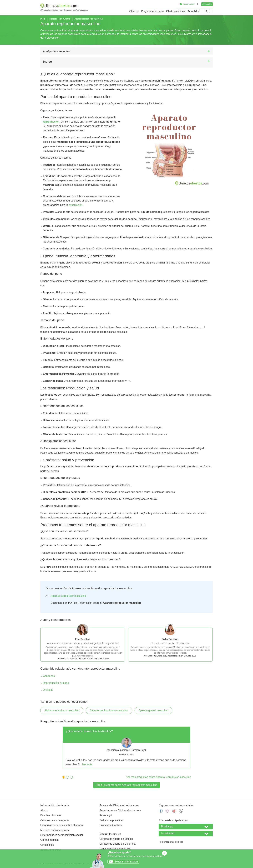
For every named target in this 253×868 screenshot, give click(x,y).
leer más (87, 764)
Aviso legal (106, 815)
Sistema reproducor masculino (62, 710)
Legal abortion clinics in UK (115, 849)
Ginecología (47, 845)
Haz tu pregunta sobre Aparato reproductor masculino (127, 785)
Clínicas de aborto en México (116, 839)
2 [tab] (67, 777)
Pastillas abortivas (51, 815)
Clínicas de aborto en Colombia (118, 844)
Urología (48, 690)
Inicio (43, 19)
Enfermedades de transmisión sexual (62, 835)
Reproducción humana (60, 19)
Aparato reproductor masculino (68, 596)
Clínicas (134, 11)
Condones (49, 676)
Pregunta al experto (152, 11)
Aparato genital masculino (153, 710)
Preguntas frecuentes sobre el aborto (62, 825)
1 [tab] (63, 777)
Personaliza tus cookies (171, 842)
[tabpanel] (126, 747)
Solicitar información (123, 862)
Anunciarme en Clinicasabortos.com (120, 810)
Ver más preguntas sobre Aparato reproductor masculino (159, 777)
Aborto (44, 810)
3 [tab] (71, 777)
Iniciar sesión (187, 4)
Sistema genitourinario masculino (109, 710)
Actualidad (194, 11)
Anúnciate (207, 4)
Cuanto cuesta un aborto (54, 820)
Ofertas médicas (176, 11)
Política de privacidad (112, 820)
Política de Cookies (111, 825)
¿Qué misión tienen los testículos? (89, 731)
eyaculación (76, 205)
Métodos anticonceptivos (55, 830)
